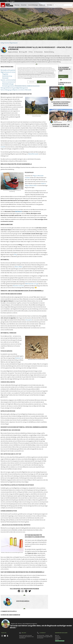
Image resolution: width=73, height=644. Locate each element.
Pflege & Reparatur (14, 43)
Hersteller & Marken (54, 111)
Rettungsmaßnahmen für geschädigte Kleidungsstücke (14, 88)
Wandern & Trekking (49, 52)
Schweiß (3, 147)
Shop (8, 1)
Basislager (12, 1)
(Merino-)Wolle (18, 267)
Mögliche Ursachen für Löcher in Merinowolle (11, 72)
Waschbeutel (19, 212)
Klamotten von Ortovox (18, 286)
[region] (37, 75)
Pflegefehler (5, 74)
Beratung (17, 5)
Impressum (58, 637)
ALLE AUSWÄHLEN (41, 82)
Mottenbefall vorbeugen (8, 84)
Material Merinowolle (33, 154)
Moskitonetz (18, 358)
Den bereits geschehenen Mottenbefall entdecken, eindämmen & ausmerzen (21, 86)
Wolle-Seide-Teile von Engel (32, 284)
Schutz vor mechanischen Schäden (11, 82)
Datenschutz (58, 638)
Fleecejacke (29, 320)
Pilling (15, 255)
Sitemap (57, 640)
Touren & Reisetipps (33, 5)
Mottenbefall (5, 78)
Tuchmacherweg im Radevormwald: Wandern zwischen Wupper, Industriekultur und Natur (61, 104)
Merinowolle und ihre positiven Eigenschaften (12, 70)
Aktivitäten (50, 5)
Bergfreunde (42, 5)
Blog (2, 43)
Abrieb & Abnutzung (7, 76)
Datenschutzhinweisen (28, 78)
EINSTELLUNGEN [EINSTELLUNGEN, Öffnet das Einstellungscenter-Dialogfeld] (32, 82)
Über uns (57, 636)
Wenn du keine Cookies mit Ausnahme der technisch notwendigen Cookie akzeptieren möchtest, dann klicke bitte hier (36, 73)
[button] (19, 591)
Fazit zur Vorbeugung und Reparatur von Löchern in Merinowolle (16, 90)
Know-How (24, 5)
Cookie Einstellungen (60, 641)
